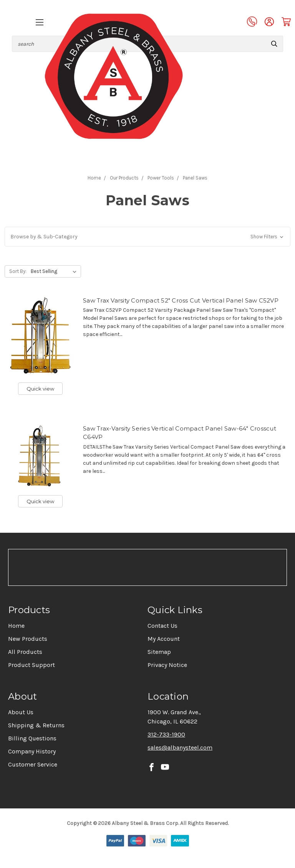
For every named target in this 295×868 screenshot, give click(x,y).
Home (16, 626)
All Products (25, 652)
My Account (164, 639)
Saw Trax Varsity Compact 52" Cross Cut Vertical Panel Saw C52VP (181, 300)
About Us (21, 712)
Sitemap (159, 652)
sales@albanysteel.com (180, 747)
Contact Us (162, 626)
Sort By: (18, 271)
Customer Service (33, 764)
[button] (147, 237)
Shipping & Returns (36, 725)
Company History (32, 751)
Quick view (40, 389)
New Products (28, 639)
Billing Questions (32, 738)
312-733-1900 (166, 734)
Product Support (31, 665)
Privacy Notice (167, 665)
